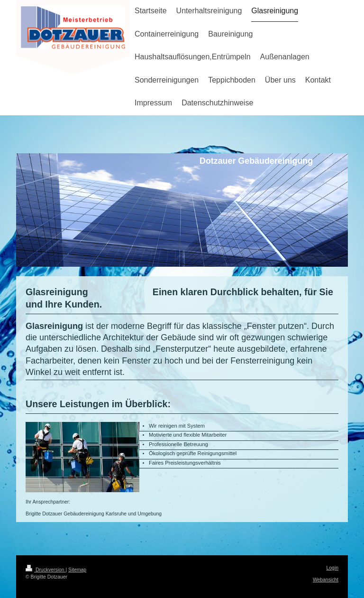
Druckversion (45, 570)
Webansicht (326, 580)
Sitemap (77, 570)
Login (332, 568)
